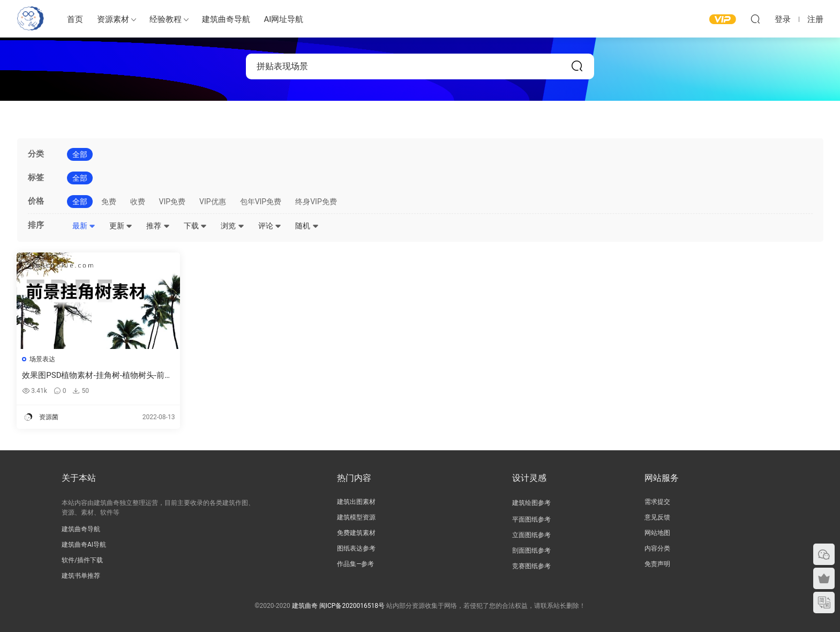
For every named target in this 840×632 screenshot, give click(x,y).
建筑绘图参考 (531, 503)
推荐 (158, 226)
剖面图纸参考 (531, 551)
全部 (80, 154)
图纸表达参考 (356, 548)
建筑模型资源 (356, 517)
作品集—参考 (355, 564)
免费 (109, 202)
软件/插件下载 (82, 560)
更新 (121, 226)
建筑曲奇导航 (226, 19)
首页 (75, 19)
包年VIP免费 (261, 202)
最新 (84, 226)
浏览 (232, 226)
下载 (195, 226)
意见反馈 (657, 517)
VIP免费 (172, 202)
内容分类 (657, 548)
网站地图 (657, 533)
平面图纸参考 (531, 519)
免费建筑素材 (356, 533)
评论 (270, 226)
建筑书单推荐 (81, 576)
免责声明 (657, 564)
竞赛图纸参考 (531, 566)
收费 (138, 202)
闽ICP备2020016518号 (352, 606)
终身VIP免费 (316, 202)
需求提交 (657, 502)
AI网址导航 (284, 19)
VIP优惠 (213, 202)
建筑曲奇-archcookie (31, 19)
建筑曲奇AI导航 (84, 545)
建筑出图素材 (356, 502)
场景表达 (43, 359)
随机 (307, 226)
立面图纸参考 (531, 535)
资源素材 (113, 19)
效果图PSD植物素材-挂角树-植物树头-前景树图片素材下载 (90, 376)
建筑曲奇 (305, 606)
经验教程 (166, 19)
